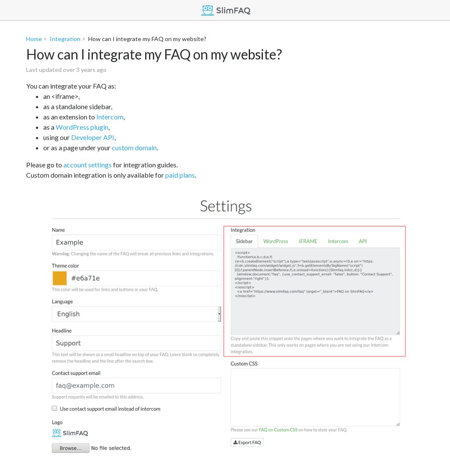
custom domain (134, 147)
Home (34, 39)
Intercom (110, 117)
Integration (65, 39)
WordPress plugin (82, 127)
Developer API (93, 137)
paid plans (180, 175)
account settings (88, 165)
